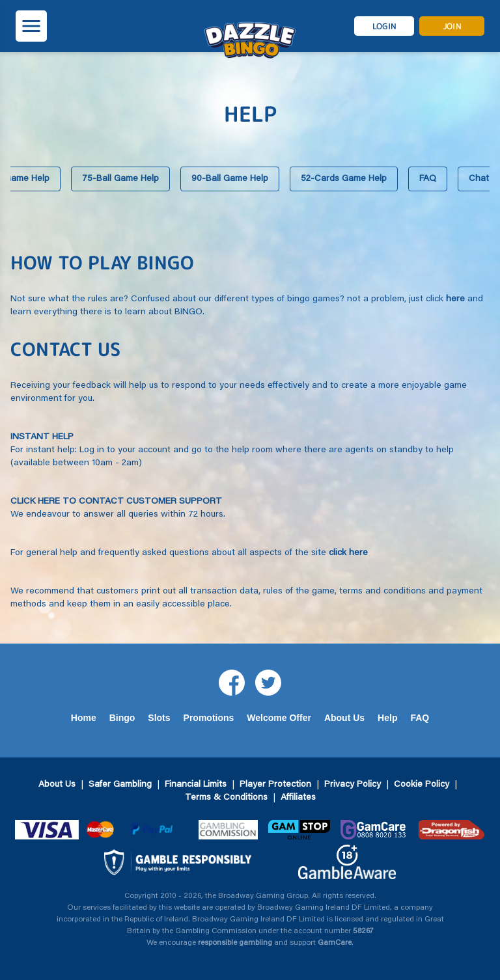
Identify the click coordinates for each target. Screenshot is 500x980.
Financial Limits (196, 785)
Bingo (122, 718)
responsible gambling (235, 943)
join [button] (452, 26)
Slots (159, 718)
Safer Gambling (120, 785)
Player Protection (275, 785)
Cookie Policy (422, 785)
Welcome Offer (279, 718)
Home (84, 718)
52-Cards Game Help (344, 179)
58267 (363, 931)
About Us (344, 718)
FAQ (428, 179)
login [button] (384, 26)
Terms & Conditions (226, 798)
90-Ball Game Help (230, 179)
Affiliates (298, 798)
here (455, 299)
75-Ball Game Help (120, 179)
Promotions (209, 718)
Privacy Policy (353, 785)
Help (387, 718)
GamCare (335, 943)
